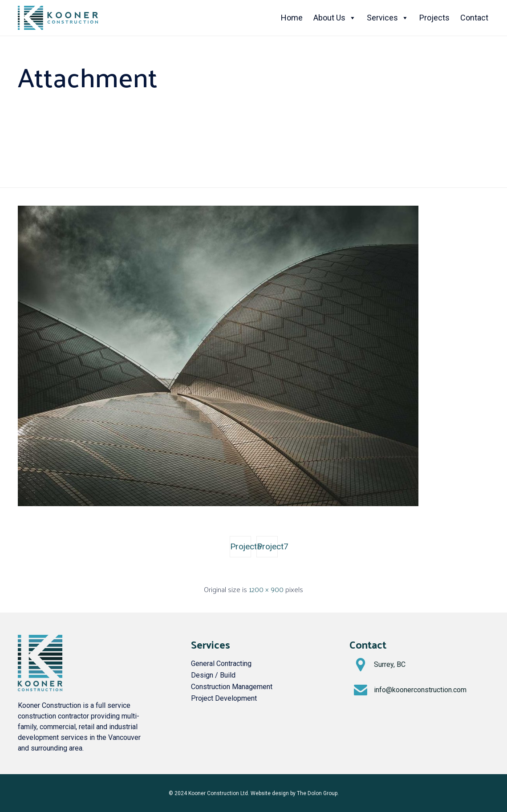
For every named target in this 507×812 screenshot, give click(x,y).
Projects (434, 18)
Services (388, 18)
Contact (474, 18)
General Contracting (221, 664)
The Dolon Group (317, 793)
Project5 (241, 546)
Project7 (267, 546)
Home (292, 18)
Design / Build (213, 675)
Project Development (224, 698)
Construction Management (232, 687)
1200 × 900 (266, 589)
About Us (335, 18)
